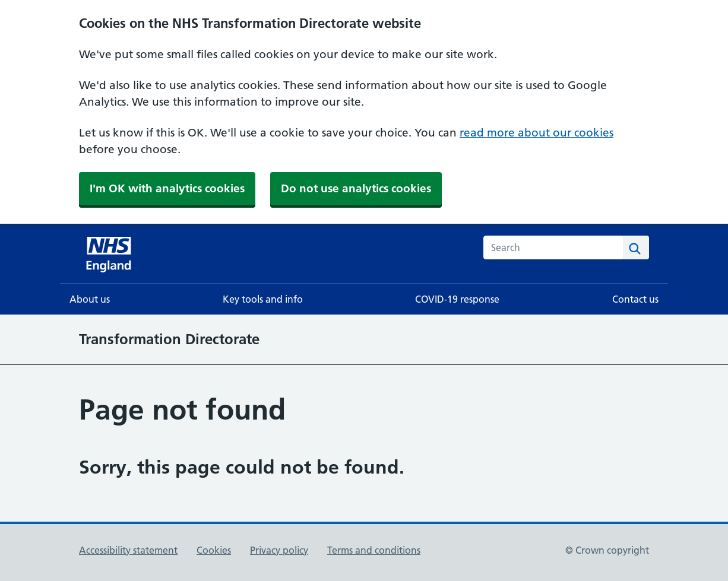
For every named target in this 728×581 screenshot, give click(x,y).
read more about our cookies (536, 133)
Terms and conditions (374, 550)
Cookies (214, 550)
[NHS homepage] (110, 253)
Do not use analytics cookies (356, 188)
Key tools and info (263, 299)
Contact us (635, 299)
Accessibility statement (128, 550)
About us (90, 299)
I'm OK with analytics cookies (167, 188)
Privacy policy (279, 550)
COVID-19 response (457, 299)
